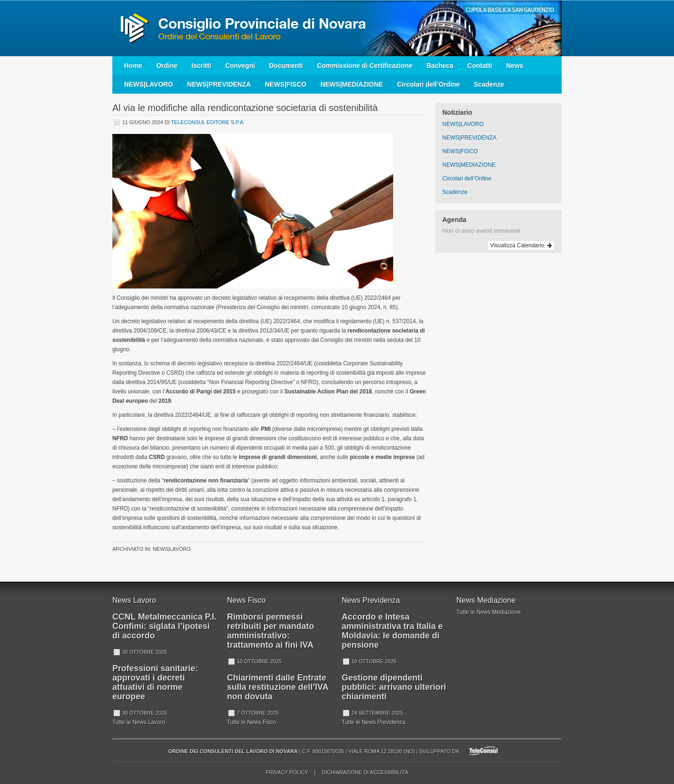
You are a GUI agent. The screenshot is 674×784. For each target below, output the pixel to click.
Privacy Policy (287, 772)
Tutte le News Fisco (252, 722)
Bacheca (440, 66)
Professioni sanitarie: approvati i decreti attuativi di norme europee (155, 682)
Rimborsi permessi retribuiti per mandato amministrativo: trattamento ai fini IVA (271, 631)
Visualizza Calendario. (521, 245)
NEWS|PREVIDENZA (219, 84)
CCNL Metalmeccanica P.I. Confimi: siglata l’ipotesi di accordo (164, 626)
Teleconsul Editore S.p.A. (208, 122)
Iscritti (201, 66)
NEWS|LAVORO (149, 84)
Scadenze (489, 84)
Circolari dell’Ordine (428, 84)
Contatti (480, 66)
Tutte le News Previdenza (374, 722)
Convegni (240, 66)
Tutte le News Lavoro (139, 722)
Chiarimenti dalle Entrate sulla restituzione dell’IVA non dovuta (278, 687)
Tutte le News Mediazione (489, 612)
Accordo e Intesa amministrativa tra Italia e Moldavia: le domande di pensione (392, 631)
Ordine (167, 66)
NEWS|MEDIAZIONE (352, 84)
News (515, 66)
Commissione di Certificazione (365, 66)
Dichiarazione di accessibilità (365, 772)
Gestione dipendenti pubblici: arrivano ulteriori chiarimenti (394, 687)
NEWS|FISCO (286, 84)
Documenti (286, 66)
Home (133, 66)
